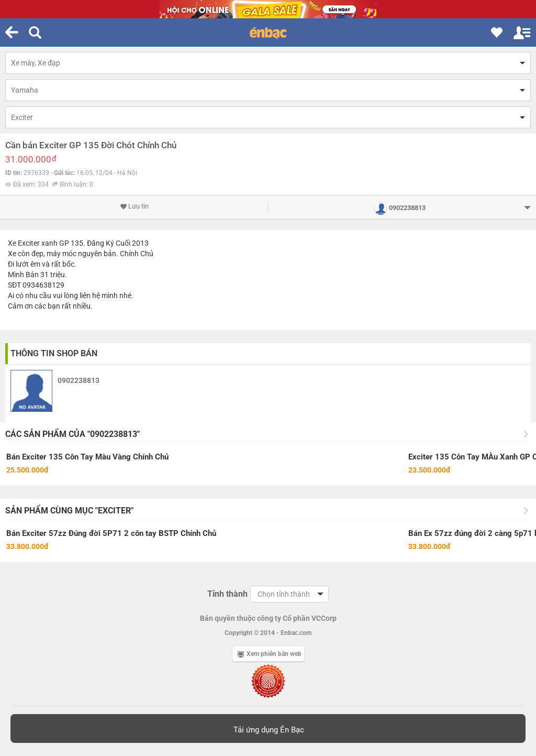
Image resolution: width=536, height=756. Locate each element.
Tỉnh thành (227, 594)
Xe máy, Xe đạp (36, 63)
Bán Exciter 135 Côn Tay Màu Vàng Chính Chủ (87, 457)
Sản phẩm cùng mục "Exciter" (69, 511)
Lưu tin (134, 206)
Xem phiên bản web (270, 654)
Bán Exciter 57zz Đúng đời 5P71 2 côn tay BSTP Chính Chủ (111, 533)
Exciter (22, 117)
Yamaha (25, 90)
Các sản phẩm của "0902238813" (72, 434)
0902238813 (79, 380)
